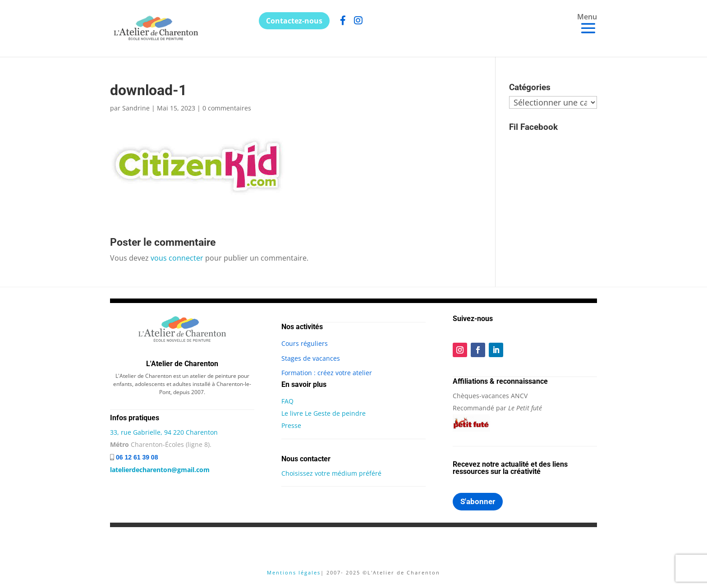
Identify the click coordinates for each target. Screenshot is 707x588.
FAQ (287, 401)
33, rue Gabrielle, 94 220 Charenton (164, 432)
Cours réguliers (305, 343)
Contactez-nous (294, 21)
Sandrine (136, 108)
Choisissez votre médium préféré (331, 473)
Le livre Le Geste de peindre (324, 413)
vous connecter (177, 258)
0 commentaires (227, 108)
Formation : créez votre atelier (327, 373)
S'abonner (478, 501)
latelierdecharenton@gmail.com (160, 470)
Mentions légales (294, 572)
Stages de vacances (311, 358)
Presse (291, 425)
